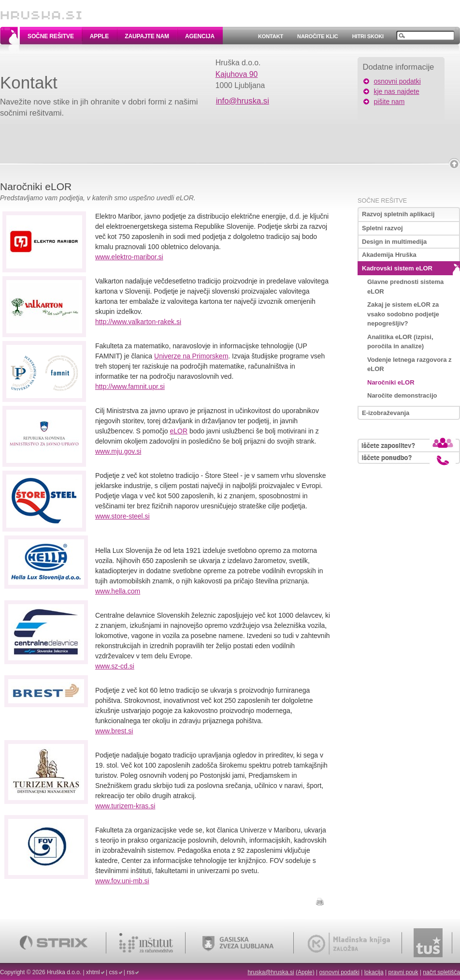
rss (130, 972)
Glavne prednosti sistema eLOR (405, 287)
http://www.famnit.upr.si (130, 386)
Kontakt (271, 36)
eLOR (179, 431)
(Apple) (305, 972)
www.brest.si (114, 731)
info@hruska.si (243, 101)
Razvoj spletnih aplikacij (398, 214)
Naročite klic (318, 36)
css (114, 972)
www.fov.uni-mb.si (122, 881)
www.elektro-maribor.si (129, 257)
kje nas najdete (397, 91)
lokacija (374, 972)
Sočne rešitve (51, 36)
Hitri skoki (368, 36)
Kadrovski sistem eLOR (397, 268)
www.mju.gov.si (118, 451)
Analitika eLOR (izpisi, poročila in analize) (400, 342)
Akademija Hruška (389, 255)
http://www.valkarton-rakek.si (138, 322)
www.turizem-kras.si (125, 806)
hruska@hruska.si (271, 972)
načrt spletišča (441, 972)
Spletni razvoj (382, 228)
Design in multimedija (394, 242)
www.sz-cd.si (115, 666)
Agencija (200, 36)
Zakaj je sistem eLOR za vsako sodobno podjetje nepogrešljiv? (403, 314)
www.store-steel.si (122, 516)
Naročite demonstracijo (402, 395)
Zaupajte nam (147, 36)
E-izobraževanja (386, 413)
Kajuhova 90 (237, 74)
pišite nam (389, 102)
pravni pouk (403, 972)
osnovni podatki (397, 81)
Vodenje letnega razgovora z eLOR (410, 364)
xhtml (93, 972)
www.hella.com (118, 591)
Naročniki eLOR (391, 382)
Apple (99, 36)
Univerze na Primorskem (191, 356)
